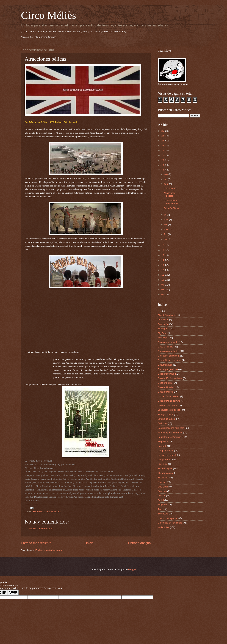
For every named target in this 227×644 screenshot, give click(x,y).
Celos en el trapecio (168, 342)
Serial (161, 500)
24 (163, 141)
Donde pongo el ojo (168, 369)
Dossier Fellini (165, 383)
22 (163, 150)
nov (166, 174)
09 (163, 285)
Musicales (56, 512)
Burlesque (163, 338)
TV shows (163, 514)
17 (163, 245)
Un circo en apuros (167, 518)
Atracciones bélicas (169, 194)
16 (163, 250)
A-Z (160, 311)
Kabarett (162, 446)
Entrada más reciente (36, 543)
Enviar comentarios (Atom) (49, 550)
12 (163, 270)
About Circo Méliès (167, 315)
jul (165, 215)
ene (166, 239)
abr (166, 224)
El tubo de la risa (41, 512)
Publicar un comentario (41, 529)
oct (166, 179)
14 (163, 260)
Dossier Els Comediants (170, 378)
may (167, 219)
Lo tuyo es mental (167, 455)
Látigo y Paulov (166, 450)
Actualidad (163, 320)
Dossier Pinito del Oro (169, 401)
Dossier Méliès (165, 392)
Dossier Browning (167, 374)
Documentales (165, 365)
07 (163, 294)
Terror (161, 509)
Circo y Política (165, 347)
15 (163, 255)
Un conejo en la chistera (170, 523)
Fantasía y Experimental (170, 432)
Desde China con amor (170, 360)
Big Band (162, 333)
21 (163, 155)
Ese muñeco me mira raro (171, 428)
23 (163, 146)
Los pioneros (164, 460)
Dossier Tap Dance (168, 405)
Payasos (162, 491)
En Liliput (163, 423)
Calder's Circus (171, 208)
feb (166, 234)
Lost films (163, 464)
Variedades (164, 527)
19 (163, 165)
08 (163, 290)
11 (163, 275)
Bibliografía (164, 329)
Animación (163, 324)
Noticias (162, 482)
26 (163, 131)
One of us (163, 487)
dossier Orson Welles (169, 396)
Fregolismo (164, 441)
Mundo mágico (165, 473)
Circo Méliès (49, 15)
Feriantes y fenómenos (169, 437)
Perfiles (162, 496)
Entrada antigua (139, 543)
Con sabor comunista (169, 356)
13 (163, 265)
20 (163, 160)
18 (163, 170)
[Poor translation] (13, 592)
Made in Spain (165, 469)
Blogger (132, 569)
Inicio (90, 543)
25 (163, 136)
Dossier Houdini (166, 387)
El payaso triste (166, 414)
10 (163, 280)
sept (167, 184)
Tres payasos (170, 188)
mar (166, 229)
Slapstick (162, 505)
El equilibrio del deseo (169, 410)
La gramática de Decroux (171, 202)
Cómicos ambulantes (168, 351)
